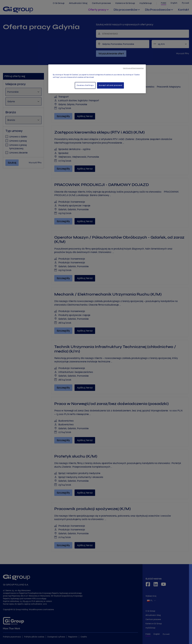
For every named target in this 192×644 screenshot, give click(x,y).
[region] (97, 79)
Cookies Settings (85, 85)
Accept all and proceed (110, 85)
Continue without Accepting (133, 68)
